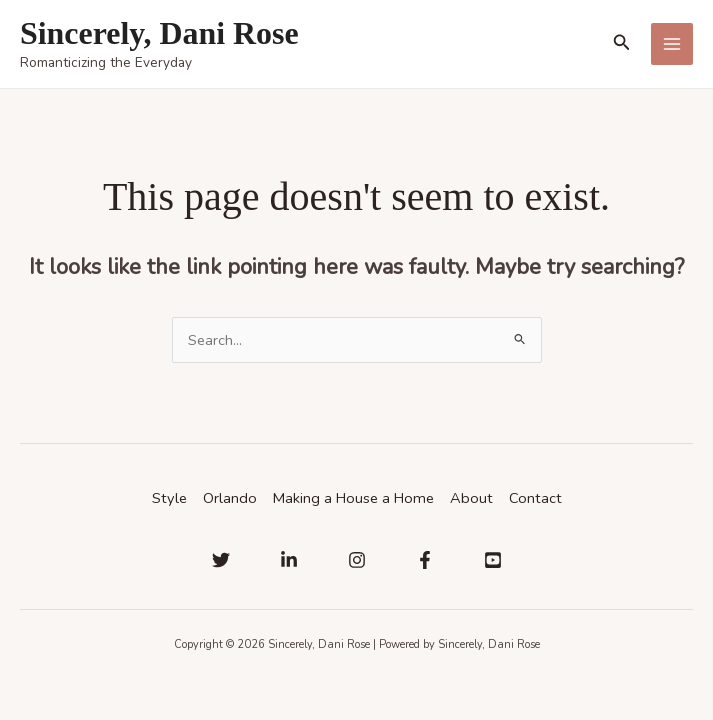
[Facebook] (425, 560)
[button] (622, 43)
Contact (535, 498)
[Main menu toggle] (672, 44)
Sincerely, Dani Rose (159, 33)
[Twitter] (221, 560)
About (471, 498)
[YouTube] (493, 560)
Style (169, 498)
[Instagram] (357, 560)
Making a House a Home (353, 498)
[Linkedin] (289, 560)
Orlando (230, 498)
